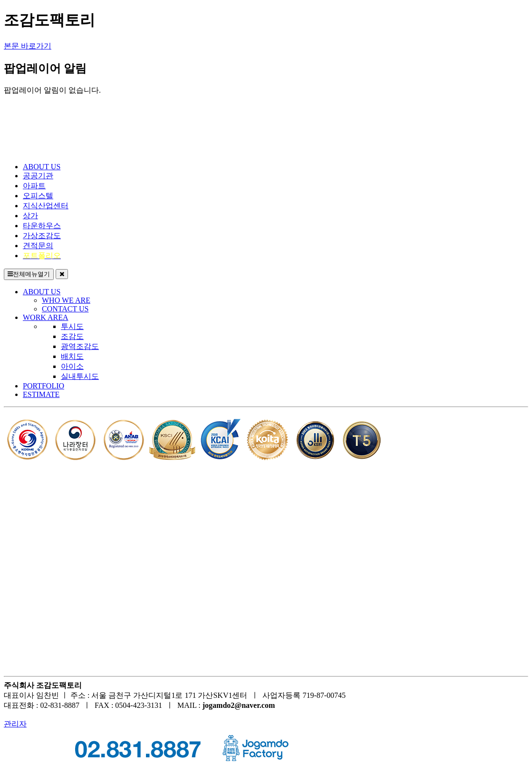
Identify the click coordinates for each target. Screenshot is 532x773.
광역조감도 (80, 346)
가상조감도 (42, 236)
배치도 (72, 356)
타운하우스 (42, 226)
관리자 (15, 724)
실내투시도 (80, 376)
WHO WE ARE (66, 300)
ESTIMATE (41, 394)
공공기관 (38, 176)
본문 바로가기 (28, 46)
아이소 (72, 366)
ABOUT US (42, 167)
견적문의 (38, 246)
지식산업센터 (46, 206)
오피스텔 (38, 196)
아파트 (34, 186)
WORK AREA (46, 317)
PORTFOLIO (44, 386)
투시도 (72, 326)
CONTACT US (65, 309)
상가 (30, 216)
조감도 (72, 336)
